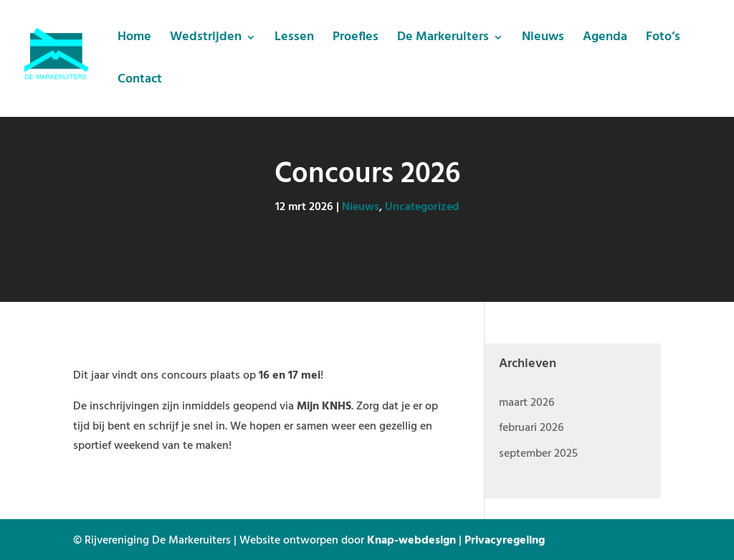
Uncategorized (422, 206)
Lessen (294, 40)
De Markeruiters (443, 40)
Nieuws (543, 40)
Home (134, 40)
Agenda (605, 40)
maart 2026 (526, 402)
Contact (140, 82)
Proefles (356, 40)
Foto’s (663, 40)
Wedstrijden (206, 40)
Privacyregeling (505, 539)
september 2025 (538, 452)
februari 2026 (531, 427)
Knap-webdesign (411, 539)
